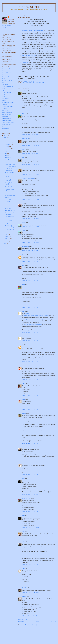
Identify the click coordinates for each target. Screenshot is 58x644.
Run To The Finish (7, 114)
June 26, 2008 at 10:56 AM (31, 110)
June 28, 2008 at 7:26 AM (30, 584)
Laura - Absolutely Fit (7, 106)
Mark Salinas (25, 139)
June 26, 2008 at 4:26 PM (30, 409)
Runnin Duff (5, 116)
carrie (24, 516)
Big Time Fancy (6, 79)
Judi (23, 265)
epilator (27, 314)
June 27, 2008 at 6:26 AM (30, 494)
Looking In (7, 204)
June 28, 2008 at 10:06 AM (31, 593)
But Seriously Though (10, 167)
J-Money (4, 100)
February (8, 239)
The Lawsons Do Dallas (8, 122)
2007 (5, 244)
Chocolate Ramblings (7, 87)
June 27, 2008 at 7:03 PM (30, 565)
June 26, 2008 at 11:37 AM (31, 164)
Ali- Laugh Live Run (7, 73)
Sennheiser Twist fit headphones (32, 328)
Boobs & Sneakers (9, 217)
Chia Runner (5, 83)
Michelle (24, 596)
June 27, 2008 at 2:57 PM (30, 538)
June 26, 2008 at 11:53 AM (31, 199)
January (7, 241)
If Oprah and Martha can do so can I (33, 83)
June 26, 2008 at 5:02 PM (30, 443)
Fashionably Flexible (10, 164)
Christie (24, 413)
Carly (24, 569)
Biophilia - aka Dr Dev (7, 81)
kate (23, 542)
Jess (23, 531)
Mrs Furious (5, 110)
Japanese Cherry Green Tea (29, 55)
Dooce (4, 89)
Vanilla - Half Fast (6, 124)
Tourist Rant (8, 158)
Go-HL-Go (5, 97)
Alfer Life (4, 71)
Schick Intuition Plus (27, 50)
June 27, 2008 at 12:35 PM (31, 528)
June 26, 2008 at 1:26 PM (30, 341)
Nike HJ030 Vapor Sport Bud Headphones (32, 30)
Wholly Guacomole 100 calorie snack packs (34, 319)
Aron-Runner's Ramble (8, 77)
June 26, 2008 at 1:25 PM (30, 332)
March (7, 237)
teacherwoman (26, 168)
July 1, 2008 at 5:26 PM (30, 616)
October (7, 147)
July (6, 153)
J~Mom (24, 114)
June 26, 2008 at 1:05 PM (30, 261)
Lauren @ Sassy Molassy (29, 178)
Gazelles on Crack (7, 93)
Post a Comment (23, 619)
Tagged (7, 198)
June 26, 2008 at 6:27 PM (30, 459)
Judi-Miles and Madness (8, 102)
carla (23, 399)
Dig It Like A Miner (9, 162)
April (6, 234)
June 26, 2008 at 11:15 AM (31, 145)
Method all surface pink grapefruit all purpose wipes (36, 315)
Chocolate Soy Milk (27, 41)
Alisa (23, 447)
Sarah (24, 223)
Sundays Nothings (9, 229)
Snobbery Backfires (10, 195)
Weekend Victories (9, 206)
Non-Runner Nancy (7, 112)
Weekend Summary (10, 193)
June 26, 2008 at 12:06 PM (31, 219)
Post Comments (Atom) (31, 625)
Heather (24, 91)
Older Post (53, 622)
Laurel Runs (5, 108)
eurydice (24, 366)
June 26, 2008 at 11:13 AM (31, 135)
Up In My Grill (8, 187)
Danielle (24, 588)
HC (23, 203)
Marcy (24, 255)
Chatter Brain (8, 208)
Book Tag (7, 177)
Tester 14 (7, 160)
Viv (23, 345)
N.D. (23, 158)
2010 (5, 135)
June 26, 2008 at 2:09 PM (30, 395)
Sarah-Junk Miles (6, 118)
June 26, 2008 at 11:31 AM (31, 154)
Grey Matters (5, 99)
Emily (3, 91)
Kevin (24, 285)
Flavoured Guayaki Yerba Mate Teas (33, 324)
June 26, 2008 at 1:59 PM (30, 362)
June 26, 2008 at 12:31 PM (31, 251)
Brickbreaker (25, 63)
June (6, 156)
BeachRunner (26, 246)
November (8, 144)
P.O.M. (11, 17)
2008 (5, 140)
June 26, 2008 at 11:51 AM (31, 175)
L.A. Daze (4, 104)
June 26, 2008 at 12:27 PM (31, 226)
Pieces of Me (29, 7)
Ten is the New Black (10, 211)
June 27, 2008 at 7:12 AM (30, 512)
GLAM (4, 95)
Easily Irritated (8, 223)
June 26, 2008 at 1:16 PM (30, 281)
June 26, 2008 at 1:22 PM (30, 307)
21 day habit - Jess (7, 69)
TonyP (24, 149)
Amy (23, 479)
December (8, 142)
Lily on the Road (26, 498)
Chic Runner (5, 85)
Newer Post (21, 622)
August (7, 151)
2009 (5, 138)
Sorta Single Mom (6, 120)
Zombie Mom (5, 128)
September (8, 149)
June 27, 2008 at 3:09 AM (30, 475)
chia (23, 311)
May (6, 232)
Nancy (24, 383)
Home (37, 622)
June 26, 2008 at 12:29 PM (31, 242)
